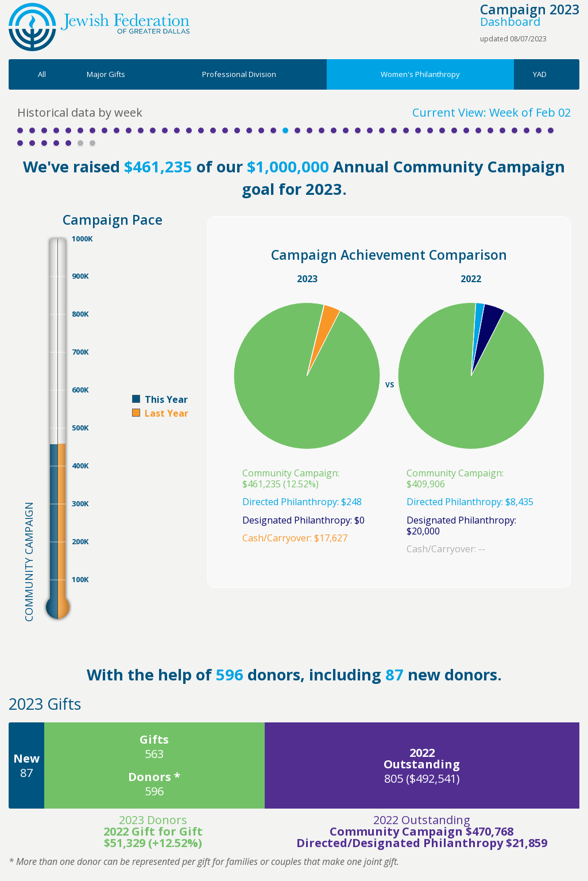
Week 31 (382, 130)
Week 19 (237, 130)
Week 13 (165, 130)
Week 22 (273, 130)
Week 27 (334, 130)
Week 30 (370, 130)
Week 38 (466, 130)
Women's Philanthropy (420, 74)
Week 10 (129, 130)
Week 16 (201, 130)
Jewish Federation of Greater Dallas (99, 27)
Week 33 (406, 130)
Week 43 (527, 130)
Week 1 (20, 130)
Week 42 (514, 130)
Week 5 (68, 130)
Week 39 (478, 130)
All (42, 74)
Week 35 (430, 130)
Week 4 (56, 130)
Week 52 (92, 143)
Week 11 (141, 130)
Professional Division (239, 74)
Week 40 (490, 130)
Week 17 (213, 130)
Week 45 (551, 130)
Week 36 (442, 130)
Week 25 (310, 130)
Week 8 (105, 130)
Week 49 (56, 143)
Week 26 (322, 130)
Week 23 (285, 130)
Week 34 (418, 130)
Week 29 (358, 130)
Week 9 (117, 130)
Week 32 (394, 130)
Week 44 (539, 130)
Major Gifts (106, 74)
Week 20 (249, 130)
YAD (540, 74)
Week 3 (44, 130)
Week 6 (80, 130)
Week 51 (80, 143)
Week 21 (261, 130)
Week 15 (189, 130)
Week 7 (92, 130)
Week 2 (32, 130)
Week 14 (177, 130)
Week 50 (68, 143)
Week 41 (502, 130)
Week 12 (153, 130)
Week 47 (32, 143)
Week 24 (297, 130)
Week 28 (346, 130)
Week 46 (20, 143)
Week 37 (454, 130)
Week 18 (225, 130)
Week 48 (44, 143)
